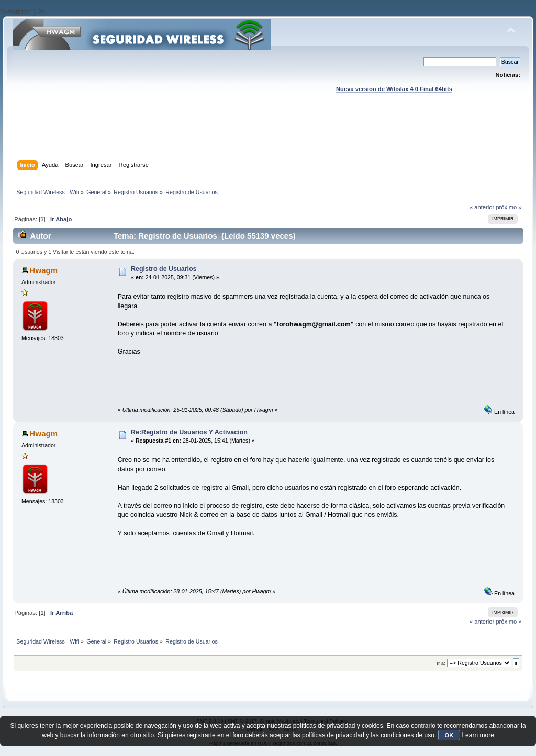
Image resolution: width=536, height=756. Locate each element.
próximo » (509, 207)
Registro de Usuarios (164, 269)
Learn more (478, 735)
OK (449, 735)
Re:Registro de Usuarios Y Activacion (189, 432)
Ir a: (441, 663)
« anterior (482, 207)
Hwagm (44, 270)
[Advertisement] (268, 137)
